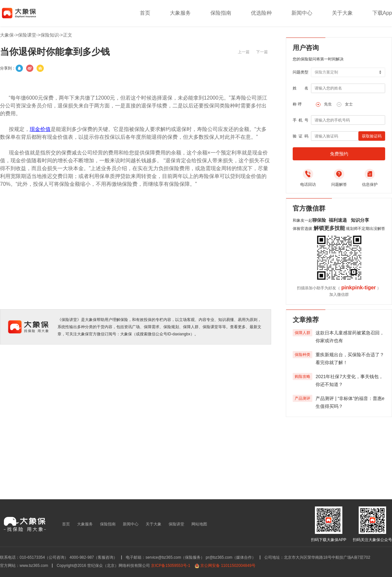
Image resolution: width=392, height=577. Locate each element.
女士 (349, 104)
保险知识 (50, 35)
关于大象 (342, 13)
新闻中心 (302, 13)
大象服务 (180, 13)
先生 (328, 104)
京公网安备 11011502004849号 (228, 566)
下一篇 (262, 52)
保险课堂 (27, 35)
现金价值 (40, 129)
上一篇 (244, 52)
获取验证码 (372, 136)
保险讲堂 (176, 524)
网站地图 (199, 524)
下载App (382, 13)
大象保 (7, 35)
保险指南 (221, 13)
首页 (145, 13)
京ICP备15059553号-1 (171, 566)
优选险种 (261, 13)
